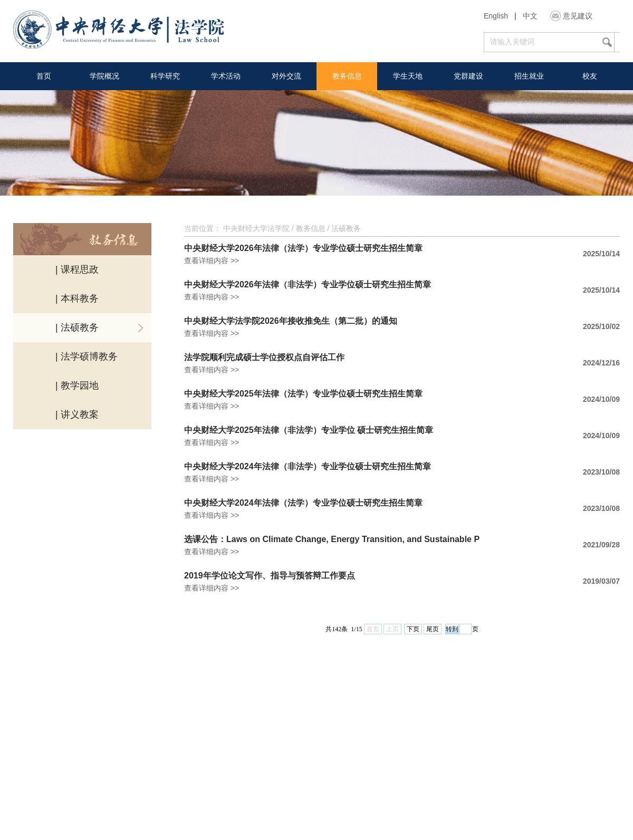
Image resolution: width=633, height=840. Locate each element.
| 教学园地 (77, 385)
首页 (44, 76)
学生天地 (408, 76)
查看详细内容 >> (212, 260)
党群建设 (468, 76)
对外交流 (286, 76)
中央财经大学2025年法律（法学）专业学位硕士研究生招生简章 (303, 394)
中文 (530, 16)
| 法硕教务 (77, 327)
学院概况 (104, 76)
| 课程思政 (77, 269)
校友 (590, 76)
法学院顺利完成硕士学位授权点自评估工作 (264, 358)
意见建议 (578, 16)
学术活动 (226, 76)
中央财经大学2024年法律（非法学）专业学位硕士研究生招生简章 (308, 467)
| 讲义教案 (77, 414)
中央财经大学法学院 (256, 228)
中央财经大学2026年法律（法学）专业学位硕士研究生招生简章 (303, 248)
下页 (413, 629)
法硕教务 (346, 228)
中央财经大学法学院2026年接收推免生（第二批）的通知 (291, 321)
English (496, 16)
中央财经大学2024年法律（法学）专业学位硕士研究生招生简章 (303, 503)
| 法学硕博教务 (87, 356)
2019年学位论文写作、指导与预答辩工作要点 (270, 576)
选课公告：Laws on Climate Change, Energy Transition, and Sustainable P (332, 539)
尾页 (433, 629)
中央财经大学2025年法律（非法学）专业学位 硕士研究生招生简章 (309, 430)
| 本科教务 (77, 298)
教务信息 (347, 76)
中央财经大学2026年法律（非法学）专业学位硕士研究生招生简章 (308, 285)
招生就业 (529, 76)
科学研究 (165, 76)
